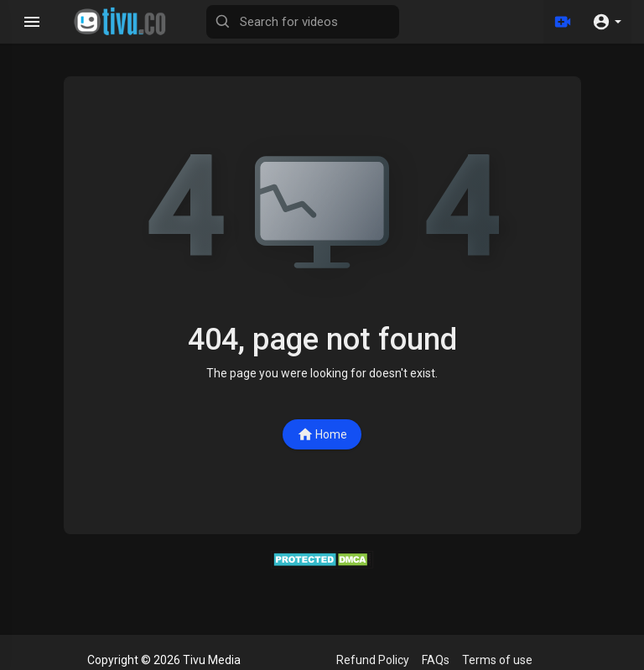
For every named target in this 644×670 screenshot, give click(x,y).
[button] (607, 22)
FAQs (436, 660)
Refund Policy (373, 660)
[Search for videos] (303, 22)
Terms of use (497, 660)
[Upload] (563, 22)
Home (322, 434)
